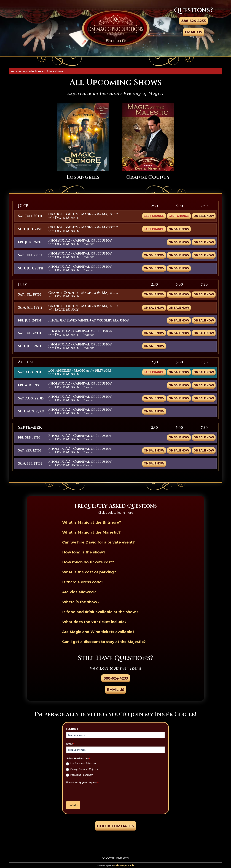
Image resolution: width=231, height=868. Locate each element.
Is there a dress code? (83, 582)
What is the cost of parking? (89, 572)
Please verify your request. (82, 782)
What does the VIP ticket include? (94, 622)
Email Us (193, 32)
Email (70, 744)
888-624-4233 (193, 21)
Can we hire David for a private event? (98, 542)
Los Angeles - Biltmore (83, 763)
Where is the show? (81, 602)
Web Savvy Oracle (124, 865)
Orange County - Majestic (84, 769)
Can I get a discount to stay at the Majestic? (104, 642)
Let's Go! (73, 805)
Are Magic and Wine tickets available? (98, 632)
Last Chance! (154, 216)
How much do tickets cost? (88, 562)
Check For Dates (115, 826)
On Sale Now (204, 216)
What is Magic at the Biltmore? (92, 522)
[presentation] (93, 792)
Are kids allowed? (79, 592)
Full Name (72, 729)
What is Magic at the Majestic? (91, 532)
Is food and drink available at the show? (100, 612)
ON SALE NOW (179, 242)
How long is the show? (84, 552)
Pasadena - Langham (82, 775)
